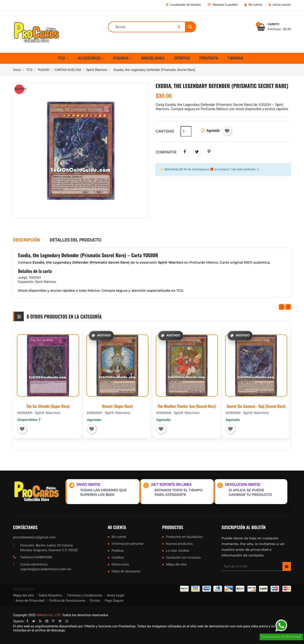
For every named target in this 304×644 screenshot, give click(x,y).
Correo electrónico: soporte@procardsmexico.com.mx (46, 567)
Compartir (185, 152)
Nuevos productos (179, 544)
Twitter (34, 621)
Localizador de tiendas (184, 5)
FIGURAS (121, 58)
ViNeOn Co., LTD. (49, 615)
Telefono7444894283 (36, 557)
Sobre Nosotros (50, 595)
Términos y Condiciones (84, 595)
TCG (62, 58)
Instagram (67, 621)
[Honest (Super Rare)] (117, 366)
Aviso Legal (115, 595)
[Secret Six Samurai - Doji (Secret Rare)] (256, 366)
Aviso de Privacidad (30, 601)
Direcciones (120, 565)
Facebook (27, 621)
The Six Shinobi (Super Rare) (48, 406)
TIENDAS (235, 58)
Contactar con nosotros (183, 558)
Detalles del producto (75, 240)
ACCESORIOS (90, 58)
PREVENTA (209, 58)
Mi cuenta (117, 527)
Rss (40, 621)
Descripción (27, 240)
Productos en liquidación (184, 537)
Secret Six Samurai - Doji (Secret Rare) (256, 406)
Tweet (197, 152)
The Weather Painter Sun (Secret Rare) (187, 406)
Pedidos (118, 551)
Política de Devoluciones (67, 601)
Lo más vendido (178, 551)
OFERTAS (182, 58)
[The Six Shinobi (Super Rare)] (48, 365)
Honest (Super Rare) (117, 406)
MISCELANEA (153, 58)
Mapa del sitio (176, 565)
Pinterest (209, 152)
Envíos (95, 601)
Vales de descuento (126, 572)
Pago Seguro (114, 601)
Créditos (118, 558)
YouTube (47, 621)
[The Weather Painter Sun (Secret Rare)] (187, 366)
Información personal (127, 544)
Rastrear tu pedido (223, 5)
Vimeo (60, 621)
